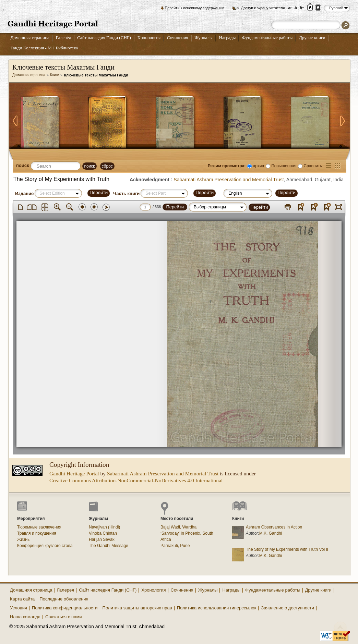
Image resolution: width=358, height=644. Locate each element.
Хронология (149, 38)
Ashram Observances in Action (274, 527)
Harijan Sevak (102, 539)
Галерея (63, 38)
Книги (55, 75)
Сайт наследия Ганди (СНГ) (104, 38)
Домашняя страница (30, 38)
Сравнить (313, 166)
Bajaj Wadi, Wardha (178, 527)
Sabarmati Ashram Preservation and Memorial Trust (229, 180)
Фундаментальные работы (267, 38)
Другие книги (312, 38)
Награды (227, 38)
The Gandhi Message (109, 546)
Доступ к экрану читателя (263, 8)
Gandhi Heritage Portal (74, 473)
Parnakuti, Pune (175, 546)
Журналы (204, 38)
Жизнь (23, 539)
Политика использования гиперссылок (217, 608)
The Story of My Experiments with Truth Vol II (287, 549)
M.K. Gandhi (271, 533)
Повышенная (284, 166)
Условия (19, 608)
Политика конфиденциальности (65, 608)
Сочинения (178, 38)
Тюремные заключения (39, 527)
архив (259, 166)
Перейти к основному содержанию (195, 8)
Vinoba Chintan (103, 533)
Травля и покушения (37, 533)
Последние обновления (64, 599)
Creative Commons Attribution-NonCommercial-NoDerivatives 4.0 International (136, 480)
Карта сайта (22, 599)
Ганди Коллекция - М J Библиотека (44, 48)
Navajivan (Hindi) (104, 527)
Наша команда (25, 617)
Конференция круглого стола (45, 546)
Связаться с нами (64, 617)
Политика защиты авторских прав (137, 608)
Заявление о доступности (288, 608)
